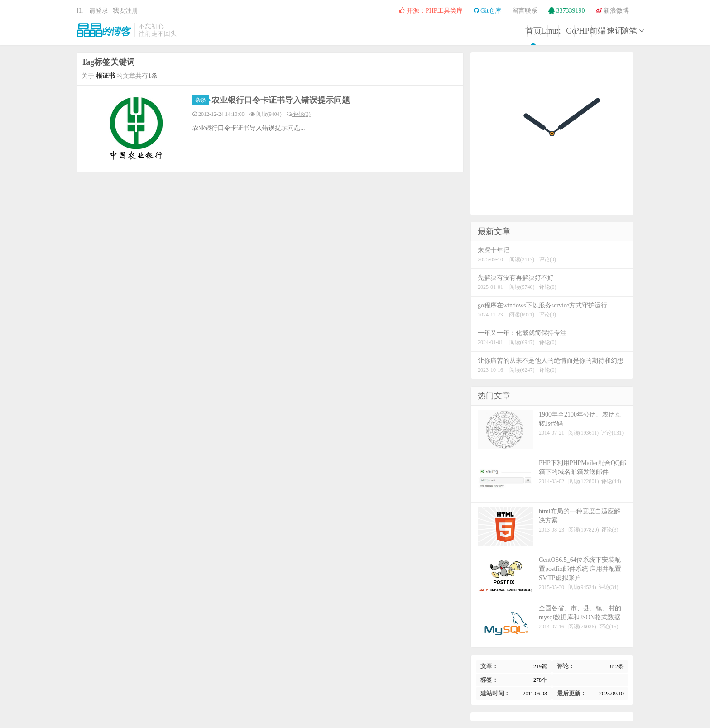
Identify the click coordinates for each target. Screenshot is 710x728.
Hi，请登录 (92, 11)
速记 (564, 31)
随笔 (610, 31)
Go (426, 31)
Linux (380, 31)
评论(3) (299, 114)
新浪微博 (613, 11)
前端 (518, 31)
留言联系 (525, 11)
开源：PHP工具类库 (431, 11)
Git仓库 (487, 11)
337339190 (567, 11)
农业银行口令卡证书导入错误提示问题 (281, 100)
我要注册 (125, 11)
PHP (472, 31)
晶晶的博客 (104, 30)
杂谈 (202, 100)
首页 (333, 31)
